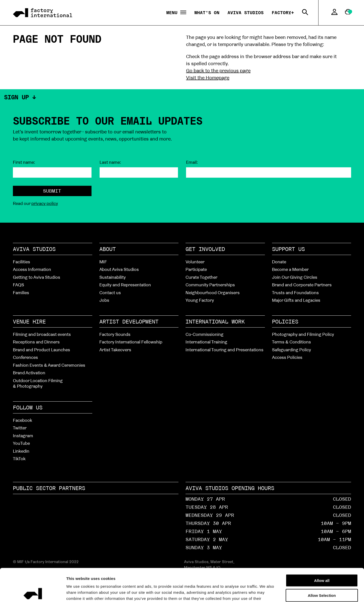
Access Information (32, 269)
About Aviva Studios (119, 269)
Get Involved (205, 249)
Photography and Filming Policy (303, 334)
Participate (196, 269)
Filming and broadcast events (42, 334)
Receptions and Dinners (36, 342)
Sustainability (112, 277)
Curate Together (201, 277)
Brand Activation (29, 373)
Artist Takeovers (115, 350)
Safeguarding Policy (291, 350)
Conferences (25, 357)
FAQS (18, 285)
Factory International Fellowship (131, 342)
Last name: (110, 162)
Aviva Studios (246, 13)
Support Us (288, 249)
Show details (286, 592)
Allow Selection (322, 562)
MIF (103, 262)
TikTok (19, 459)
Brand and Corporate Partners (302, 285)
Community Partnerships (210, 285)
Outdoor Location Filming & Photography (38, 383)
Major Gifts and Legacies (296, 300)
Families (21, 293)
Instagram (23, 436)
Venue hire (29, 321)
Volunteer (195, 262)
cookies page (165, 572)
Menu (176, 13)
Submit (52, 191)
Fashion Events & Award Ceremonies (49, 365)
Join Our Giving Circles (295, 277)
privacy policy (45, 203)
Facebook (22, 420)
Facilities (21, 262)
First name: (24, 162)
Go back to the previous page (218, 71)
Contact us (110, 293)
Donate (279, 262)
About (108, 249)
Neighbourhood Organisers (213, 293)
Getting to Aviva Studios (37, 277)
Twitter (20, 428)
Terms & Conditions (291, 342)
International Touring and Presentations (224, 350)
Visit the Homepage (208, 78)
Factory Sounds (115, 334)
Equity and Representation (125, 285)
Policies (285, 321)
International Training (206, 342)
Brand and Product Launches (41, 350)
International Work (215, 321)
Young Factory (200, 300)
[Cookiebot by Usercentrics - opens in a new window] (33, 592)
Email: (192, 162)
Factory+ (283, 13)
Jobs (104, 300)
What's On (207, 13)
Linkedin (21, 451)
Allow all (322, 548)
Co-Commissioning (204, 334)
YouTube (21, 443)
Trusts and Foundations (295, 293)
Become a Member (290, 269)
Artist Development (129, 321)
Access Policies (287, 357)
